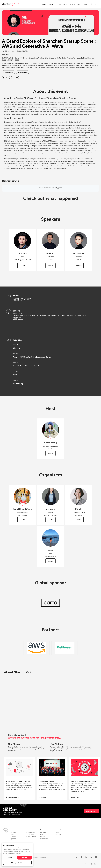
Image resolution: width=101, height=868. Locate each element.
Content (62, 4)
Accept (24, 858)
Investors (14, 833)
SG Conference (30, 833)
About (85, 4)
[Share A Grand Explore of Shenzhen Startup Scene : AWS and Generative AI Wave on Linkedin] (13, 78)
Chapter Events (30, 834)
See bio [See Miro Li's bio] (79, 520)
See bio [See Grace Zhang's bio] (50, 453)
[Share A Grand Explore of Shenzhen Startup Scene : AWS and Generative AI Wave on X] (8, 78)
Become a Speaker (31, 836)
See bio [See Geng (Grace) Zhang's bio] (22, 520)
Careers (57, 833)
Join (43, 4)
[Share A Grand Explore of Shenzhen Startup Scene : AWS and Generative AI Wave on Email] (17, 78)
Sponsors (14, 838)
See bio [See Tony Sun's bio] (50, 265)
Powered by (91, 864)
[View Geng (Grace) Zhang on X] (22, 505)
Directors (14, 840)
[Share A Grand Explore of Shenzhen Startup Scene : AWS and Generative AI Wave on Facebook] (4, 78)
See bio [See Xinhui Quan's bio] (79, 265)
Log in (97, 4)
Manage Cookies (17, 863)
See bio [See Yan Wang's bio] (50, 520)
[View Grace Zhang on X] (51, 439)
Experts (13, 834)
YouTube (43, 836)
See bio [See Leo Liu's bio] (50, 561)
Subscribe (91, 811)
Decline (10, 858)
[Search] (92, 4)
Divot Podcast (44, 838)
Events (52, 4)
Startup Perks (75, 4)
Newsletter (43, 833)
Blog (41, 834)
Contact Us (58, 834)
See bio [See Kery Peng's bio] (22, 265)
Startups (14, 836)
